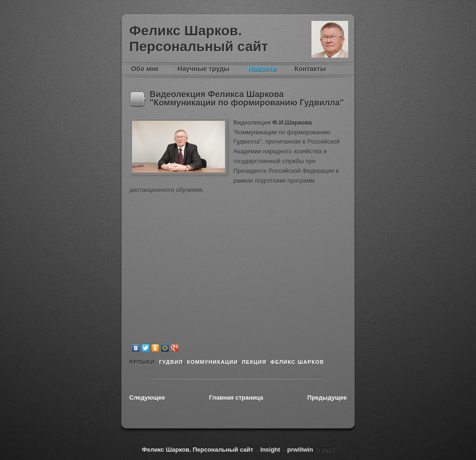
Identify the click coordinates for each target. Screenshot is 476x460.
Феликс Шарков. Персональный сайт (199, 38)
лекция (254, 362)
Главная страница (236, 398)
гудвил (171, 362)
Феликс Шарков (330, 39)
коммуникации (212, 362)
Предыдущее (327, 398)
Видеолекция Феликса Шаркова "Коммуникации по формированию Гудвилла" (247, 99)
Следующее (147, 398)
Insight (271, 450)
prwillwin (299, 450)
